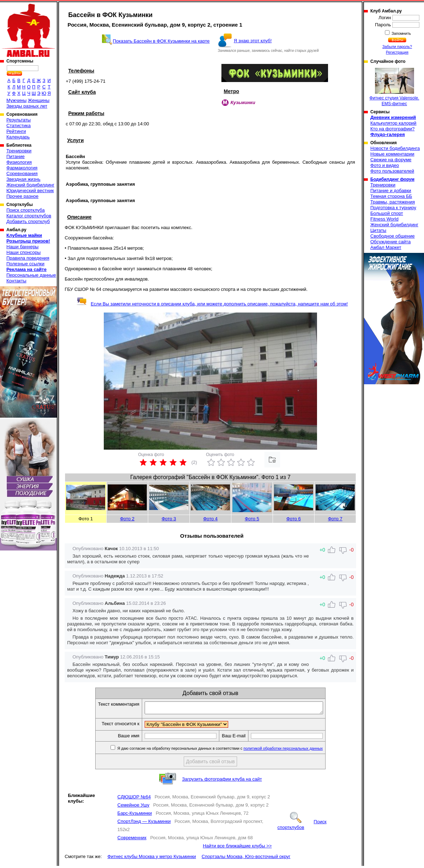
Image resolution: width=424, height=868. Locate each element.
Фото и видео (385, 165)
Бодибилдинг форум (392, 179)
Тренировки (19, 151)
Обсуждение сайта (390, 242)
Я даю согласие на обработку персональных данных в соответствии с (230, 750)
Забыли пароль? (397, 47)
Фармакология (22, 168)
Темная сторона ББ (391, 196)
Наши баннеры (22, 247)
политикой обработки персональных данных (294, 750)
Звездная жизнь (23, 179)
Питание (15, 156)
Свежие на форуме (391, 160)
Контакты (16, 281)
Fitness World (384, 219)
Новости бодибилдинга (395, 148)
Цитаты (378, 230)
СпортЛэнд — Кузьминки (144, 823)
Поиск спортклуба (26, 210)
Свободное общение (393, 236)
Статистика (18, 126)
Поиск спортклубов (302, 827)
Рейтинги (16, 131)
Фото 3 (169, 519)
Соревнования (22, 173)
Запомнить (401, 33)
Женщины (39, 100)
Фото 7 (335, 519)
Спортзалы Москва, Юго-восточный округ (246, 859)
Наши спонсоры (23, 252)
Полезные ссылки (25, 264)
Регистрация (397, 52)
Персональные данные (31, 275)
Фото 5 (252, 519)
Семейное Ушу (133, 807)
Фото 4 (211, 519)
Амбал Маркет (386, 247)
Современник (132, 840)
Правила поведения (28, 258)
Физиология (19, 162)
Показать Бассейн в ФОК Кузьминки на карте (161, 41)
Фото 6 (294, 519)
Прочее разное (22, 196)
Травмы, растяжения (393, 202)
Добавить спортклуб (28, 221)
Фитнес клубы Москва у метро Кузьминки (152, 859)
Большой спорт (387, 213)
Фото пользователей (392, 171)
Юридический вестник (30, 191)
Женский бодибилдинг (30, 185)
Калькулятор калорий (393, 123)
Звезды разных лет (27, 106)
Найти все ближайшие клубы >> (237, 848)
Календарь (18, 137)
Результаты (18, 120)
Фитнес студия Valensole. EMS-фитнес (395, 87)
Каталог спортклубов (29, 216)
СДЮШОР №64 (134, 799)
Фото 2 (127, 519)
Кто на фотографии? (393, 129)
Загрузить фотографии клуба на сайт (222, 781)
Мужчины (17, 100)
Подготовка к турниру (393, 208)
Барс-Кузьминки (135, 815)
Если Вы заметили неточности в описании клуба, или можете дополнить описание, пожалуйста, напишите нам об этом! (212, 304)
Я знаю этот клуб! (253, 41)
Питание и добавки (391, 191)
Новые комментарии (392, 154)
